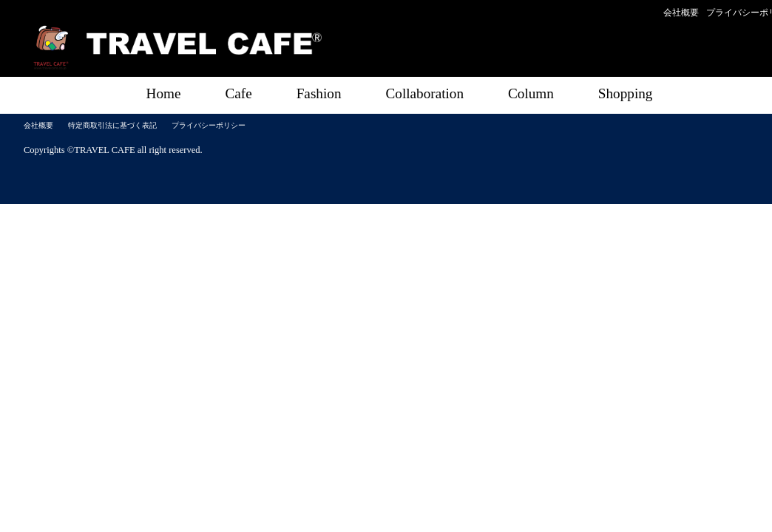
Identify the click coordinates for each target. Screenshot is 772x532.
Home (164, 93)
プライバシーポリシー (209, 125)
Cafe (238, 93)
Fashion (319, 93)
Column (531, 93)
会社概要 (681, 13)
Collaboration (424, 93)
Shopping (626, 93)
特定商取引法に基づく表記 (112, 125)
